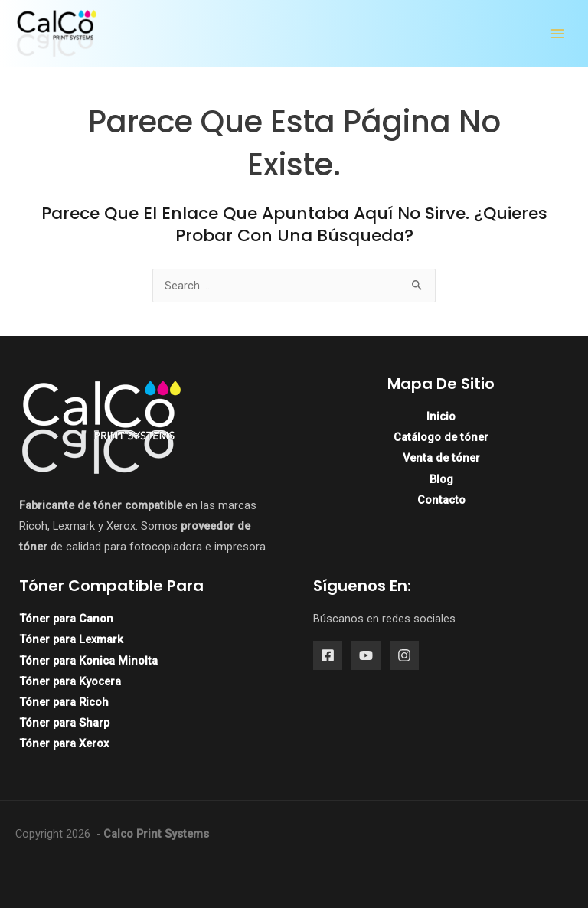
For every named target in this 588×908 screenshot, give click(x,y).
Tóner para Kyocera (70, 681)
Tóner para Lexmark (71, 639)
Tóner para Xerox (64, 743)
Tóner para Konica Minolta (88, 661)
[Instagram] (404, 655)
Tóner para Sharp (64, 723)
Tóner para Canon (66, 619)
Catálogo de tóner (441, 437)
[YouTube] (366, 655)
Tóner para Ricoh (64, 702)
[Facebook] (328, 655)
